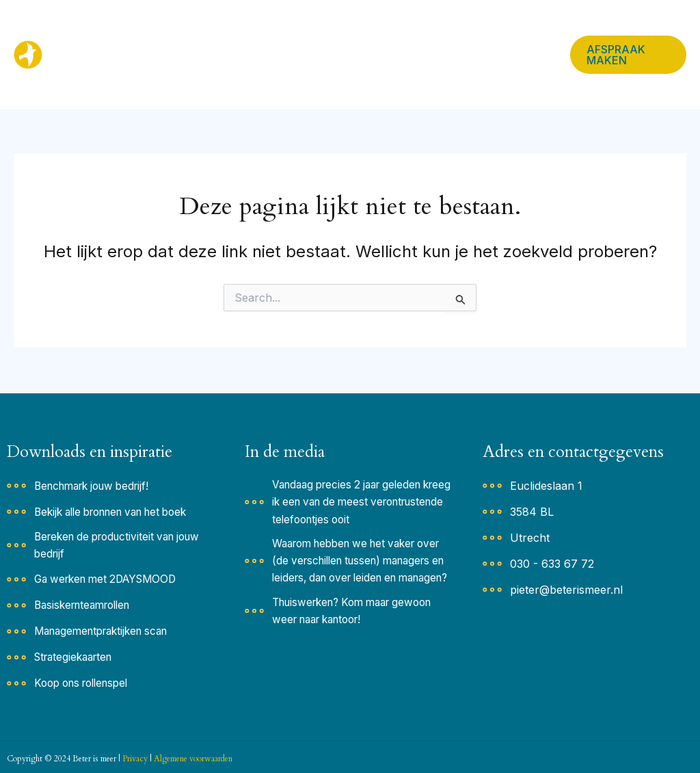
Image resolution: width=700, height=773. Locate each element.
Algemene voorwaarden (193, 759)
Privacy (135, 759)
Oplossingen (349, 27)
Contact (201, 82)
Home (197, 27)
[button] (288, 27)
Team (417, 27)
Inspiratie (265, 27)
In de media (483, 27)
